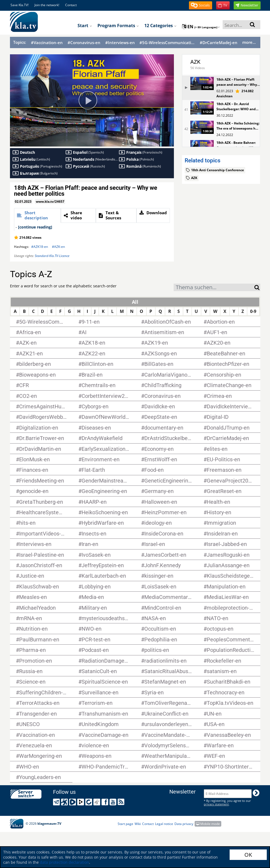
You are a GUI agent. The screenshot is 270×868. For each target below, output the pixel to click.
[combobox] (214, 287)
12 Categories (160, 26)
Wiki (138, 824)
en (201, 27)
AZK (195, 62)
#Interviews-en (120, 43)
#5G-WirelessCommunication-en (167, 43)
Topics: (20, 42)
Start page (125, 824)
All (135, 302)
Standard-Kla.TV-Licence (52, 256)
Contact (71, 5)
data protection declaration (64, 862)
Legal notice (164, 824)
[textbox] (214, 288)
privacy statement (216, 804)
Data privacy (184, 824)
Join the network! (47, 5)
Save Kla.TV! (20, 5)
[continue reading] (35, 227)
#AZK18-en (40, 247)
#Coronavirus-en (84, 43)
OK (248, 855)
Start (85, 26)
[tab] (37, 215)
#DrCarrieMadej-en (219, 43)
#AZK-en (58, 247)
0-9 (253, 311)
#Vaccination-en (47, 43)
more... (249, 42)
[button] (201, 5)
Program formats (118, 26)
